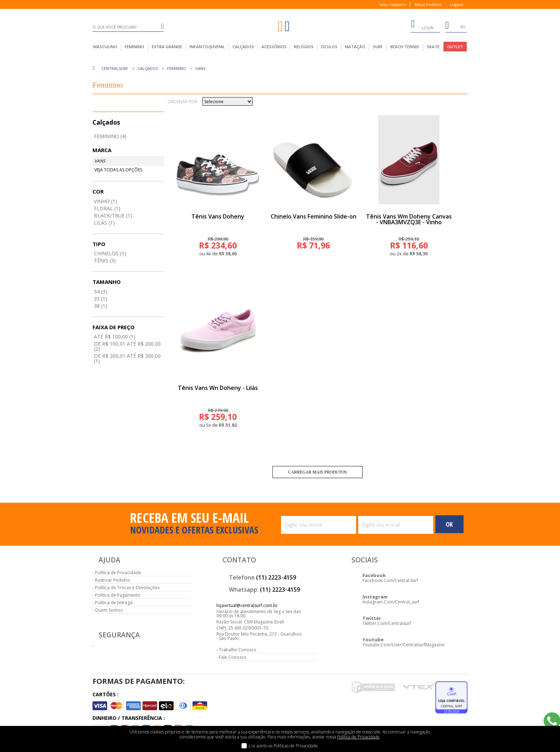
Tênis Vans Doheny (218, 216)
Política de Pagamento (118, 595)
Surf (378, 47)
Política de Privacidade (118, 573)
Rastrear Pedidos (112, 580)
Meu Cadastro (393, 4)
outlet (455, 47)
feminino (134, 47)
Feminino (177, 68)
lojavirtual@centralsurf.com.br (247, 605)
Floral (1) (107, 208)
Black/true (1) (113, 215)
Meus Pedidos (428, 4)
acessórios (274, 47)
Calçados (148, 68)
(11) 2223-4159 (276, 577)
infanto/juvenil (207, 47)
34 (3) (101, 292)
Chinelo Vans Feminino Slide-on (314, 216)
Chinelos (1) (110, 253)
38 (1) (101, 306)
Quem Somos (109, 610)
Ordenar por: (183, 102)
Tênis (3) (105, 260)
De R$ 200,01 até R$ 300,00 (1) (127, 358)
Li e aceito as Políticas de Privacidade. (284, 746)
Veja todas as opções (118, 170)
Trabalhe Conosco (238, 650)
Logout (457, 4)
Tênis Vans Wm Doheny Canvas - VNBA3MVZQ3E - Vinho (409, 219)
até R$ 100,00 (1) (115, 337)
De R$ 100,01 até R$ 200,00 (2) (127, 346)
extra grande (167, 47)
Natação (355, 47)
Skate (433, 47)
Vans (200, 68)
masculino (105, 47)
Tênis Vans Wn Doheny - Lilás (218, 388)
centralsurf (115, 68)
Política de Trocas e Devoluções (127, 588)
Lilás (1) (104, 223)
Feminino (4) (110, 136)
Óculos (329, 47)
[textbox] (128, 27)
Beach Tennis (405, 47)
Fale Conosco (233, 657)
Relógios (304, 47)
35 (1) (101, 299)
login (422, 25)
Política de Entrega (114, 603)
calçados (243, 47)
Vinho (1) (106, 201)
